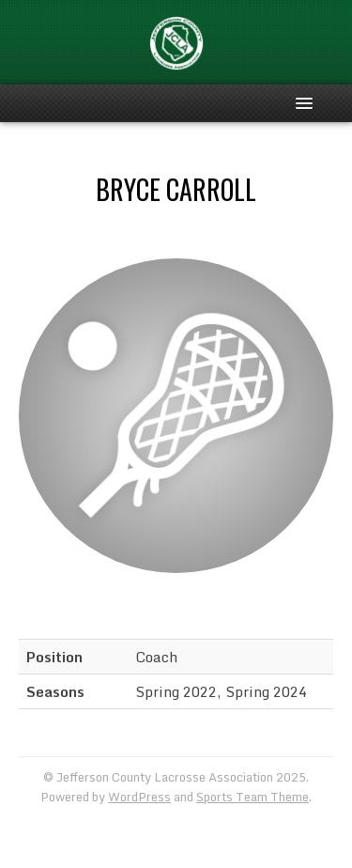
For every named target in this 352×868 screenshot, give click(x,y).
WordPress (139, 797)
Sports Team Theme (253, 797)
